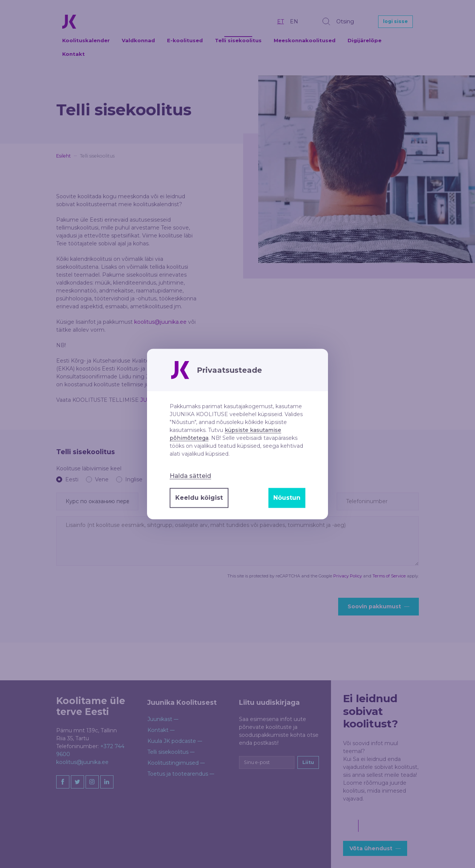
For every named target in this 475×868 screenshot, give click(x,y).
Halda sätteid (190, 476)
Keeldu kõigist (199, 498)
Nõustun (287, 498)
